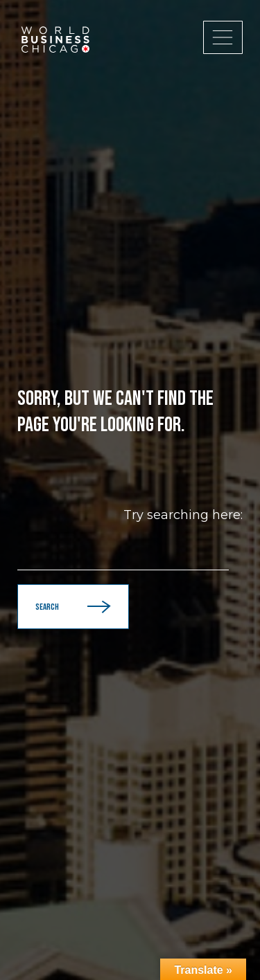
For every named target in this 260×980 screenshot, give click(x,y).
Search (73, 607)
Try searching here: (183, 515)
